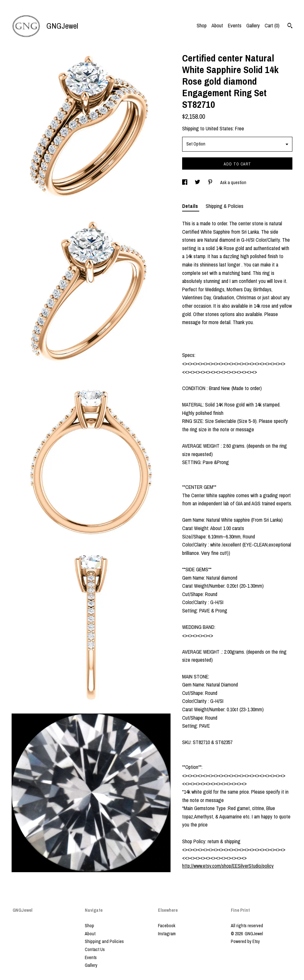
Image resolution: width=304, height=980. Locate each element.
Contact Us (95, 949)
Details (191, 206)
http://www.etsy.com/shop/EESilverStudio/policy (228, 866)
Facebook (167, 926)
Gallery (253, 25)
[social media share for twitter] (198, 182)
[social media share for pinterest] (211, 182)
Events (235, 25)
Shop (202, 25)
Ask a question (233, 182)
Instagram (167, 934)
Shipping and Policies (104, 941)
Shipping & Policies (225, 206)
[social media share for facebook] (185, 182)
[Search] (290, 26)
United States (219, 128)
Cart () (272, 25)
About (217, 25)
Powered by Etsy (245, 941)
